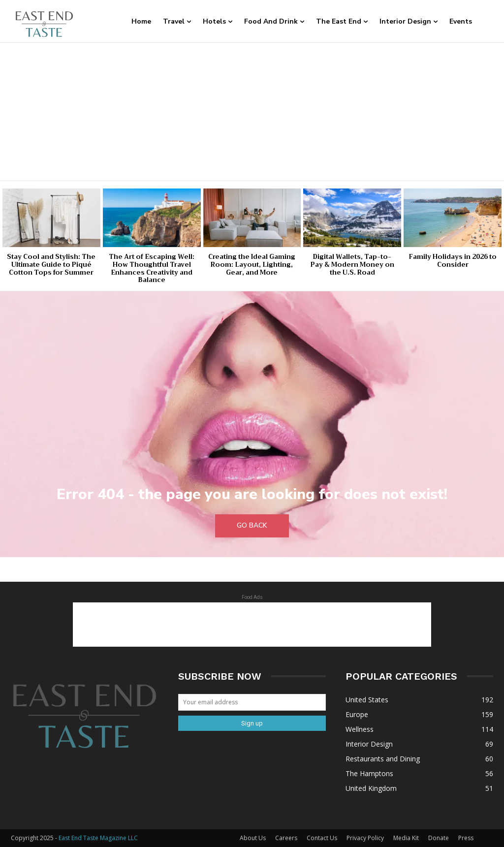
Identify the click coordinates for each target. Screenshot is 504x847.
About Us (253, 838)
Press (466, 838)
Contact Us (322, 838)
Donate (439, 838)
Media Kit (406, 838)
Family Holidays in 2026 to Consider (453, 261)
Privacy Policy (365, 838)
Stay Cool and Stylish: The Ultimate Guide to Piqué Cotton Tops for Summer (51, 264)
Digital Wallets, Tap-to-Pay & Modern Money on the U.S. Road (352, 264)
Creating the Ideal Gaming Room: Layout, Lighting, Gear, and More (252, 264)
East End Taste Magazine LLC (98, 838)
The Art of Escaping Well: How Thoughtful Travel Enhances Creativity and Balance (152, 268)
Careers (286, 838)
